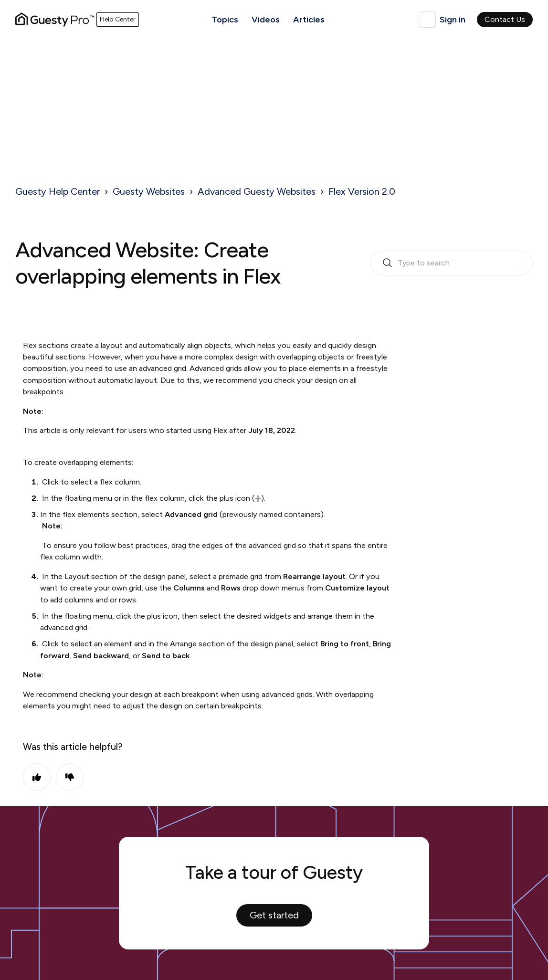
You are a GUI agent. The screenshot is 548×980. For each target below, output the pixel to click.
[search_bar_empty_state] (452, 263)
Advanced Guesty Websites (257, 191)
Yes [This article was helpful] (37, 777)
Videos (266, 20)
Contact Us (505, 19)
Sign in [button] (453, 20)
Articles (309, 20)
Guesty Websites (149, 191)
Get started (274, 915)
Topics (225, 20)
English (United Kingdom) (428, 20)
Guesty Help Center (58, 191)
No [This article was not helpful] (70, 777)
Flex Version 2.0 (362, 191)
